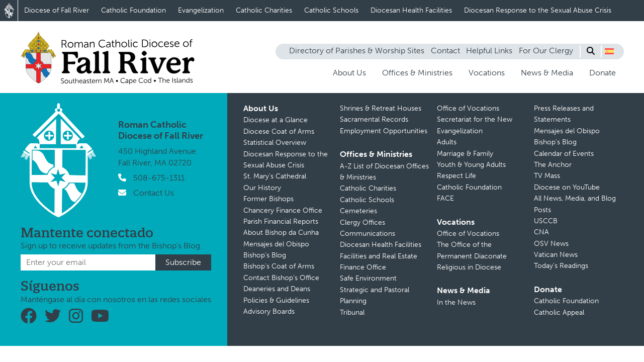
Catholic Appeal (559, 312)
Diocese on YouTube (567, 187)
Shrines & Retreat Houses (381, 108)
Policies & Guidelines (276, 300)
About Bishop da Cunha (281, 233)
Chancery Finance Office (283, 210)
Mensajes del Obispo (276, 244)
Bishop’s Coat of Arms (279, 266)
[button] (609, 51)
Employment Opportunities (384, 131)
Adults (447, 142)
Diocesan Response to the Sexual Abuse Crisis (538, 10)
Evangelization (201, 10)
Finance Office (363, 267)
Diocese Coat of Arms (279, 131)
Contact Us (154, 193)
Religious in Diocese (469, 267)
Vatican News (556, 255)
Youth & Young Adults (471, 165)
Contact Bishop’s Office (281, 278)
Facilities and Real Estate (379, 256)
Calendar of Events (564, 154)
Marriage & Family (465, 154)
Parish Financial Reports (281, 221)
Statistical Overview (275, 143)
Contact (445, 51)
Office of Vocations (468, 108)
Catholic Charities (264, 10)
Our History (262, 188)
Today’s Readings (561, 266)
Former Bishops (268, 199)
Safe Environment (368, 278)
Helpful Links (489, 51)
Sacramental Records (374, 119)
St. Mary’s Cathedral (275, 176)
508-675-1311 (159, 178)
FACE (445, 198)
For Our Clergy (546, 51)
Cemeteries (358, 211)
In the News (456, 302)
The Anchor (553, 165)
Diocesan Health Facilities (411, 10)
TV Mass (547, 176)
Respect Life (456, 176)
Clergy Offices (362, 222)
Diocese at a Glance (275, 120)
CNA (541, 232)
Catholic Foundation (133, 10)
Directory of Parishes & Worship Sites (357, 51)
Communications (367, 234)
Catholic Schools (331, 10)
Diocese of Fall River (57, 10)
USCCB (546, 221)
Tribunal (352, 312)
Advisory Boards (269, 311)
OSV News (551, 244)
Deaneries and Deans (277, 289)
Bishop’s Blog (265, 255)
